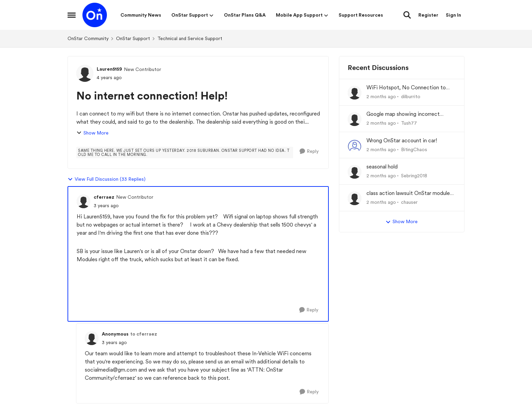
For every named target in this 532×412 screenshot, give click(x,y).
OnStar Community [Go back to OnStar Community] (88, 38)
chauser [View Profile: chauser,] (409, 202)
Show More (92, 133)
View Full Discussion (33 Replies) (107, 179)
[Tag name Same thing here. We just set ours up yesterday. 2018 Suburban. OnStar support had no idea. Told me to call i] (185, 153)
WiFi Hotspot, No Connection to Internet (406, 88)
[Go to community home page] (95, 15)
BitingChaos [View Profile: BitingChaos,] (414, 149)
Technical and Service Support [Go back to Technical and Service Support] (190, 38)
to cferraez (144, 334)
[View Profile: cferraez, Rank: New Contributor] (83, 201)
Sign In (453, 15)
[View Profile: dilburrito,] (355, 93)
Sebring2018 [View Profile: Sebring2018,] (414, 176)
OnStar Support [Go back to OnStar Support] (133, 38)
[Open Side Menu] (72, 15)
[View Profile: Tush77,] (355, 119)
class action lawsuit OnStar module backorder (408, 193)
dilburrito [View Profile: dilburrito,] (411, 96)
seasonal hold (382, 167)
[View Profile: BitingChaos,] (355, 146)
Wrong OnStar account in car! (402, 140)
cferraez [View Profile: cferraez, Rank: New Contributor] (104, 197)
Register (428, 15)
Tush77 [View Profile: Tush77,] (409, 123)
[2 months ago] (381, 97)
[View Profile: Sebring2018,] (355, 172)
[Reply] (309, 151)
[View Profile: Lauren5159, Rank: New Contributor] (85, 73)
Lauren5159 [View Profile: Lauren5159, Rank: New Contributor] (109, 69)
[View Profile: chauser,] (355, 198)
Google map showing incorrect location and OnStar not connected (409, 114)
